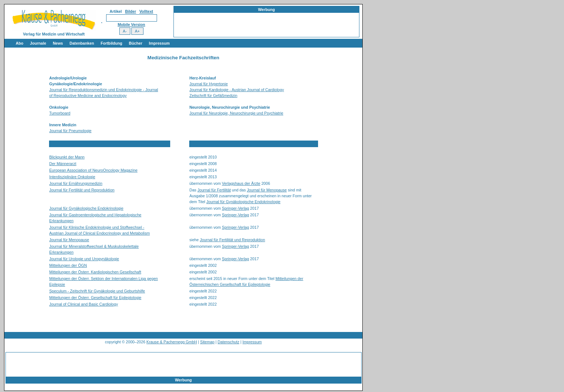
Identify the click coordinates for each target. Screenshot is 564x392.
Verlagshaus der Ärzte (241, 183)
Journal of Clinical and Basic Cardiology (84, 304)
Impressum (159, 43)
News (58, 43)
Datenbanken (82, 43)
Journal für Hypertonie (209, 84)
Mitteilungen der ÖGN (68, 265)
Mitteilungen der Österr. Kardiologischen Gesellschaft (95, 272)
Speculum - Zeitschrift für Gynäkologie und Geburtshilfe (97, 291)
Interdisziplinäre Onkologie (72, 177)
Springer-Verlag (235, 208)
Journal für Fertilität (214, 190)
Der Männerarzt (63, 164)
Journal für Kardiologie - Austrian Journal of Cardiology (237, 90)
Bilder (131, 11)
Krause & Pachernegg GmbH (172, 342)
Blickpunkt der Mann (67, 157)
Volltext (146, 11)
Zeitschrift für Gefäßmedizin (214, 96)
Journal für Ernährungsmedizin (76, 183)
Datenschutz (229, 342)
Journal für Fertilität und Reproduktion (82, 190)
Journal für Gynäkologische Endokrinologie (244, 202)
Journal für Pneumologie (71, 131)
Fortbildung (111, 43)
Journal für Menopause (267, 190)
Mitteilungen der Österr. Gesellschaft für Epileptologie (96, 298)
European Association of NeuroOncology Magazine (94, 170)
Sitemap (207, 342)
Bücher (136, 43)
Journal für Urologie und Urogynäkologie (84, 259)
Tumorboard (60, 113)
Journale (38, 43)
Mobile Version (131, 25)
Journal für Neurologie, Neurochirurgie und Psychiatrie (236, 113)
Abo (20, 43)
